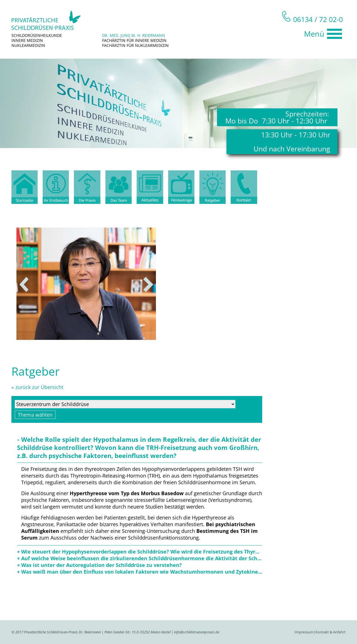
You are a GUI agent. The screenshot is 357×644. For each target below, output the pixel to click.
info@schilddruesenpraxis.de (197, 632)
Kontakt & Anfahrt (331, 632)
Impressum (304, 632)
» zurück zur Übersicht (37, 387)
